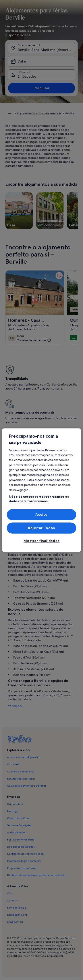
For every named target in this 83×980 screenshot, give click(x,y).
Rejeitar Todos (41, 528)
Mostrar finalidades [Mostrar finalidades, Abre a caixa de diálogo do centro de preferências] (41, 541)
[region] (41, 490)
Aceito (41, 514)
